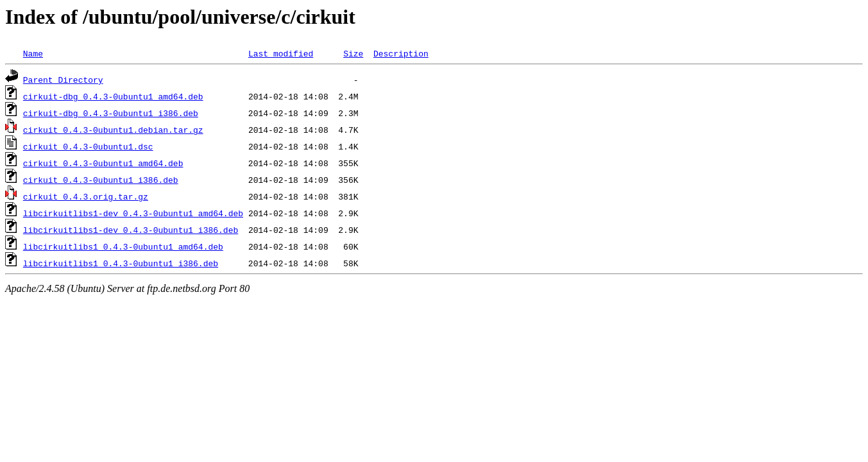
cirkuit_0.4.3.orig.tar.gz (86, 196)
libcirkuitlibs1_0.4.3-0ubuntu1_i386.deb (121, 263)
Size (353, 53)
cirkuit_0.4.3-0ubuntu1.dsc (88, 146)
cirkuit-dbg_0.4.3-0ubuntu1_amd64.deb (113, 96)
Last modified (281, 53)
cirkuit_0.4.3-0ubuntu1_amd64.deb (103, 163)
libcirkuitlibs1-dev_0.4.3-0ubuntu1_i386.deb (131, 230)
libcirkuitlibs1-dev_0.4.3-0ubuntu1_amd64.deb (133, 213)
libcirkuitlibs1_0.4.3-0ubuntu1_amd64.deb (123, 246)
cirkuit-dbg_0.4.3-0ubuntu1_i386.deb (111, 113)
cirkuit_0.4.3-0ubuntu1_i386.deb (101, 180)
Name (33, 53)
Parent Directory (63, 80)
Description (401, 53)
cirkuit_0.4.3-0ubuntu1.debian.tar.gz (113, 130)
